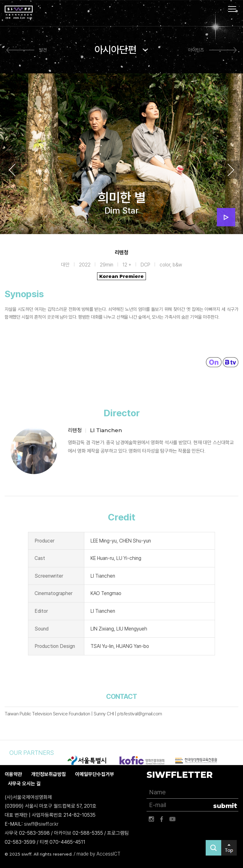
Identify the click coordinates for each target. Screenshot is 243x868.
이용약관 (13, 774)
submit (225, 806)
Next (231, 170)
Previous (12, 170)
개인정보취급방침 (49, 774)
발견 (43, 50)
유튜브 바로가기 (172, 819)
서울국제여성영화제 (19, 12)
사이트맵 (232, 9)
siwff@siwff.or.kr (41, 824)
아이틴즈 (196, 50)
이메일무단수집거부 (95, 774)
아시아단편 (115, 50)
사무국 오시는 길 (24, 784)
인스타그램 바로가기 (151, 819)
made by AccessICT (98, 854)
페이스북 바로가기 (162, 819)
